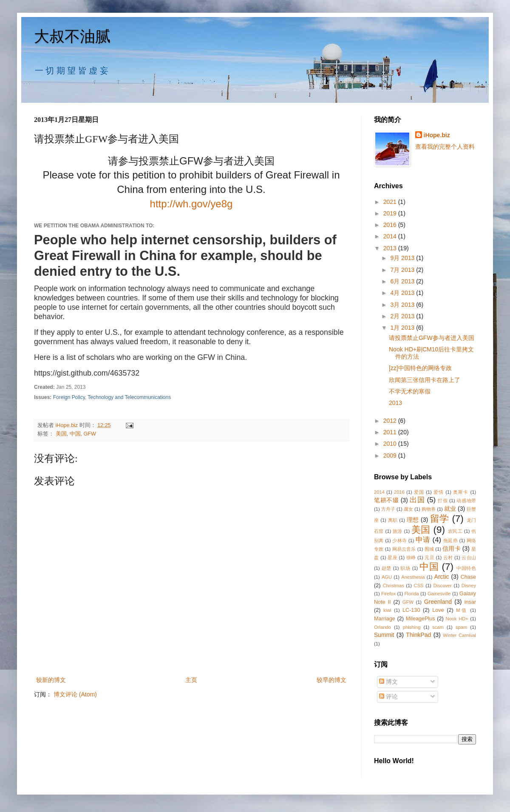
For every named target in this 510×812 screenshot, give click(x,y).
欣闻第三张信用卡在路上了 (425, 380)
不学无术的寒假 (410, 391)
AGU (387, 577)
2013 (391, 248)
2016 (391, 225)
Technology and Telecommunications (129, 397)
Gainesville (439, 594)
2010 (391, 444)
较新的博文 (51, 680)
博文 (388, 682)
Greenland (438, 602)
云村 (448, 557)
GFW (90, 434)
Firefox (388, 594)
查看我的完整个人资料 (445, 147)
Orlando (382, 627)
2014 (391, 236)
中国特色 (466, 568)
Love (438, 610)
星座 (392, 557)
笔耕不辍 (386, 500)
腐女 (408, 509)
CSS (419, 586)
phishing (412, 627)
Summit (384, 635)
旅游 (398, 531)
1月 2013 (403, 328)
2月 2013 (403, 316)
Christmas (393, 586)
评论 (388, 696)
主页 (191, 680)
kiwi (387, 610)
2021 (391, 202)
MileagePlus (421, 619)
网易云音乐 (404, 549)
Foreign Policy (69, 397)
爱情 (439, 492)
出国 (417, 500)
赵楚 (387, 568)
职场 (405, 568)
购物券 (429, 509)
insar (470, 602)
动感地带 (466, 501)
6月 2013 (403, 281)
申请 (423, 540)
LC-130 (411, 610)
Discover (442, 586)
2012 (391, 421)
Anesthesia (413, 577)
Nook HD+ (457, 619)
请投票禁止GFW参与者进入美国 (432, 338)
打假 (443, 501)
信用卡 (452, 549)
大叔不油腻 (72, 36)
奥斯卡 (461, 492)
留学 (440, 519)
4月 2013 (403, 293)
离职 (393, 520)
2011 (391, 432)
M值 (462, 610)
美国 (61, 434)
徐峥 (411, 557)
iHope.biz (437, 135)
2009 (391, 456)
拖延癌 (450, 540)
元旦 (429, 557)
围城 (429, 549)
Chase (468, 577)
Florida (411, 594)
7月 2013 (403, 270)
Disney (469, 586)
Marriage (385, 619)
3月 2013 (403, 305)
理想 (413, 520)
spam (461, 627)
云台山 (469, 557)
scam (438, 627)
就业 (450, 509)
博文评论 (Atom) (75, 694)
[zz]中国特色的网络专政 (420, 368)
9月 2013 (403, 258)
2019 (391, 213)
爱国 (419, 492)
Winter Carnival (459, 635)
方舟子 (388, 509)
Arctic (442, 577)
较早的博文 (331, 680)
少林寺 (399, 540)
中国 (75, 434)
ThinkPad (418, 635)
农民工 (455, 531)
